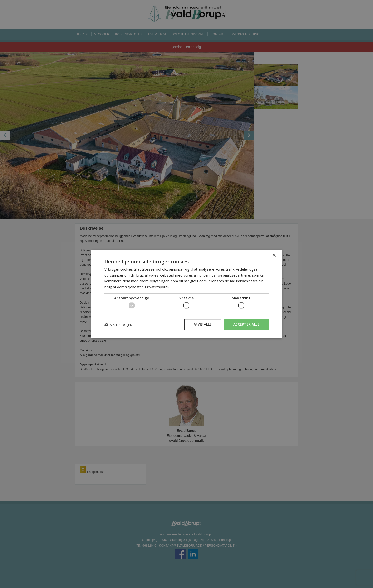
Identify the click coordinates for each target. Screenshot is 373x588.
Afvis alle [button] (203, 324)
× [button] (274, 255)
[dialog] (186, 294)
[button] (118, 325)
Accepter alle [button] (246, 324)
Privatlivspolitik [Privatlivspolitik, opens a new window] (157, 287)
